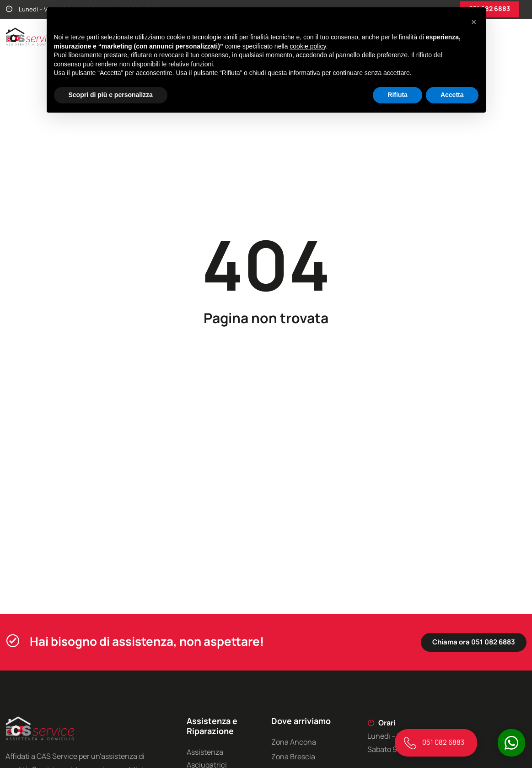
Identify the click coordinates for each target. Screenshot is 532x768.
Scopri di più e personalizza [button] (111, 95)
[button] (474, 22)
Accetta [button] (452, 95)
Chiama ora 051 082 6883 (474, 642)
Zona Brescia (293, 757)
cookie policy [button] (308, 46)
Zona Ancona (294, 742)
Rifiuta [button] (398, 95)
